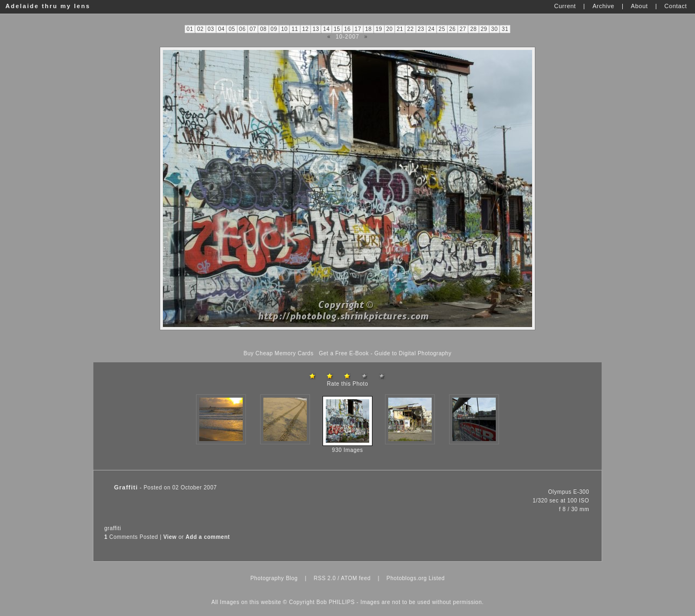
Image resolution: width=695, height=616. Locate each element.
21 (400, 29)
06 (242, 29)
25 (442, 29)
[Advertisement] (347, 340)
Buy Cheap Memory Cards (279, 353)
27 (463, 29)
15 (337, 29)
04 (222, 29)
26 (452, 29)
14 (326, 29)
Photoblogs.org (407, 578)
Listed (437, 578)
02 (200, 29)
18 (368, 29)
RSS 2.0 (325, 578)
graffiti (113, 528)
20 (389, 29)
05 (232, 29)
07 (253, 29)
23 (421, 29)
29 (484, 29)
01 (190, 29)
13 (316, 29)
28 (473, 29)
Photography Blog (274, 578)
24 (432, 29)
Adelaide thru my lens (48, 6)
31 (505, 29)
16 (347, 29)
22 (410, 29)
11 (295, 29)
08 (263, 29)
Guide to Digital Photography (413, 353)
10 (285, 29)
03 (211, 29)
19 (379, 29)
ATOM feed (356, 578)
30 (495, 29)
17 (358, 29)
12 (305, 29)
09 (274, 29)
